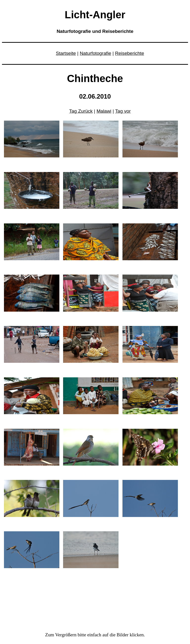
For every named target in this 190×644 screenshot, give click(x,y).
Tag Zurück (81, 111)
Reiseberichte (130, 53)
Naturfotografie (95, 53)
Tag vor (123, 111)
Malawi (104, 111)
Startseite (66, 53)
